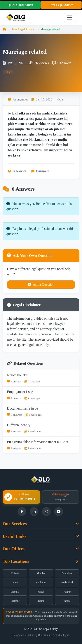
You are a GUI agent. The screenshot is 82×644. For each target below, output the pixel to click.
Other (9, 72)
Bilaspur (15, 601)
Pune (15, 582)
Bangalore (67, 573)
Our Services (15, 524)
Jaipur (41, 592)
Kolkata (15, 573)
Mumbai (41, 573)
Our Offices (14, 549)
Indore (67, 601)
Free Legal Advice (61, 5)
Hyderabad (67, 582)
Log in (17, 229)
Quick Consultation (20, 5)
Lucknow (41, 582)
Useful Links (14, 536)
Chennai (15, 592)
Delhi (41, 601)
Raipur (67, 592)
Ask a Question (41, 284)
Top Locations (16, 561)
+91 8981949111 (24, 499)
